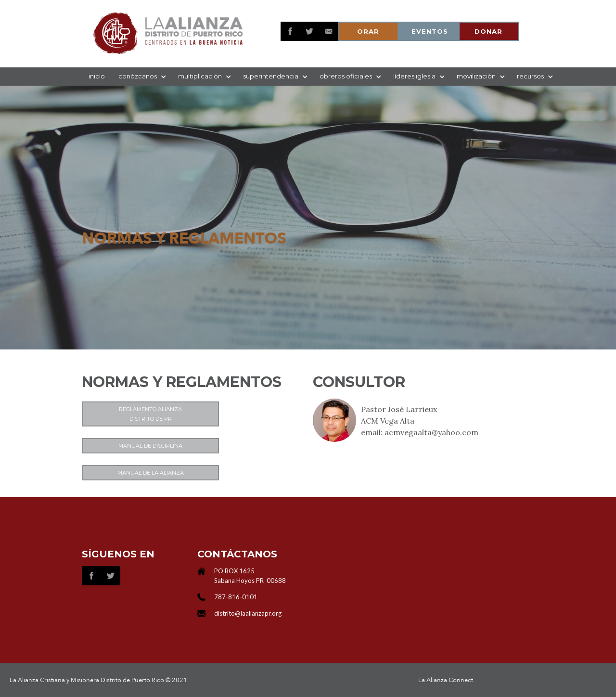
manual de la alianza (151, 473)
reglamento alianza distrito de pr (150, 414)
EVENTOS (430, 31)
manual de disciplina (150, 446)
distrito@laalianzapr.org (248, 613)
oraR (368, 31)
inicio (97, 76)
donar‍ (488, 31)
